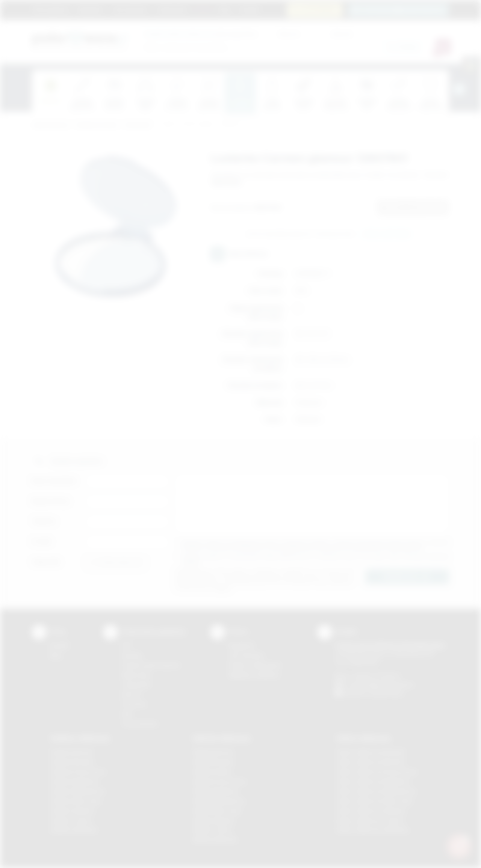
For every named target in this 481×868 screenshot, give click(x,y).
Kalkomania (136, 675)
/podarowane (386, 693)
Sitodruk (132, 655)
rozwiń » (191, 562)
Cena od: (289, 34)
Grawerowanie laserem (151, 665)
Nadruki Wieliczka (215, 840)
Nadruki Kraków (213, 772)
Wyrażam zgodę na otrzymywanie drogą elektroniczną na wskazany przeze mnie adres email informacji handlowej (316, 559)
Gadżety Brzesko (72, 762)
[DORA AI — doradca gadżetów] (459, 846)
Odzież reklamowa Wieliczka (372, 830)
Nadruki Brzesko (214, 762)
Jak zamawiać (130, 9)
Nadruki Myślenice (216, 791)
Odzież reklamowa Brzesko (371, 752)
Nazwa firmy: (51, 501)
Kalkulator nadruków (254, 675)
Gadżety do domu (97, 125)
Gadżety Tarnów (71, 821)
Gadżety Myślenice (74, 781)
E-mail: (42, 542)
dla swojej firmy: (201, 34)
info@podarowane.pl (387, 685)
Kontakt (249, 9)
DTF (127, 646)
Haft (127, 714)
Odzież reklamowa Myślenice (373, 781)
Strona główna (51, 9)
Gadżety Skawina (72, 811)
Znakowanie (172, 9)
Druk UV (132, 694)
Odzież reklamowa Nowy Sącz (374, 801)
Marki (203, 9)
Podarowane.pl (50, 125)
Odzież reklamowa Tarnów (370, 821)
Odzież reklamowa (363, 738)
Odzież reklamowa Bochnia (370, 762)
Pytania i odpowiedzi (255, 665)
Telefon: (44, 521)
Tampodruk (136, 685)
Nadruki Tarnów (213, 830)
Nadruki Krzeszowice (220, 781)
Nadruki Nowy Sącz (217, 811)
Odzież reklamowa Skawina (371, 811)
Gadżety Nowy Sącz (76, 801)
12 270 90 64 (319, 10)
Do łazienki (138, 125)
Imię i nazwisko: (54, 481)
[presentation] (459, 89)
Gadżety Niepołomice (78, 791)
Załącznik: (46, 562)
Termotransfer (140, 724)
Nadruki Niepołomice (219, 801)
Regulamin (91, 9)
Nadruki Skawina (214, 821)
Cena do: (342, 34)
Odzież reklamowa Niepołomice (376, 791)
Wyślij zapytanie (386, 234)
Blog (225, 9)
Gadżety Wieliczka (74, 830)
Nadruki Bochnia (213, 752)
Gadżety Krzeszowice (78, 772)
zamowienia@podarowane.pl (403, 10)
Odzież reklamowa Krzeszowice (377, 772)
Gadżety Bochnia (72, 752)
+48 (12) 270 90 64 (376, 676)
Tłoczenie (134, 704)
